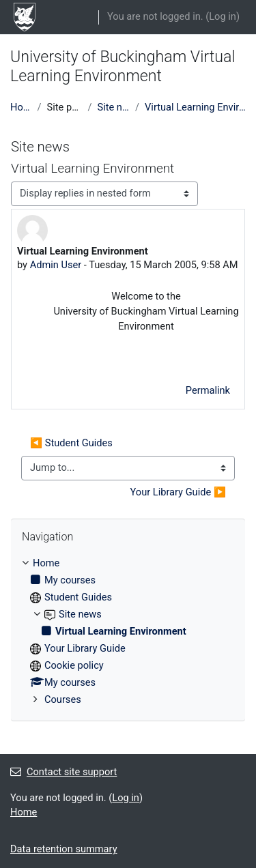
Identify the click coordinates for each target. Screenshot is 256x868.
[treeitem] (128, 632)
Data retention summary (64, 849)
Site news (113, 107)
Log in (223, 16)
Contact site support (63, 772)
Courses (63, 699)
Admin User (56, 265)
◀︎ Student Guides (71, 443)
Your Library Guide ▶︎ (178, 492)
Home (21, 107)
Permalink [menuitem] (208, 390)
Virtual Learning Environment (195, 107)
